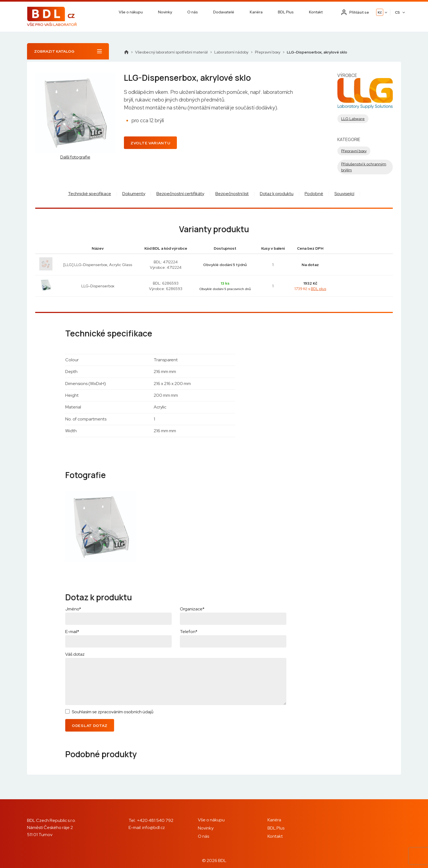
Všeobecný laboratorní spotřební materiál (171, 52)
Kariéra (256, 12)
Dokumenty (134, 194)
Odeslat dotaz (90, 726)
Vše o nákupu (131, 12)
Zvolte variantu (150, 143)
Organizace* (192, 609)
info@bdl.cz (154, 827)
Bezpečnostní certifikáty (180, 194)
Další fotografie (75, 157)
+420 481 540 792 (155, 820)
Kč (380, 12)
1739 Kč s (310, 289)
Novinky (165, 12)
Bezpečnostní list (232, 194)
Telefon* (189, 632)
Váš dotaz (75, 654)
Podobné (314, 194)
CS (397, 12)
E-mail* (72, 632)
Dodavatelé (224, 12)
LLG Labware (353, 119)
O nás (193, 12)
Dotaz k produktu (277, 194)
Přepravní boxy (268, 52)
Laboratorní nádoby (231, 52)
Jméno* (73, 609)
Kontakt (316, 12)
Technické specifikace (90, 194)
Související (344, 194)
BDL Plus (286, 12)
